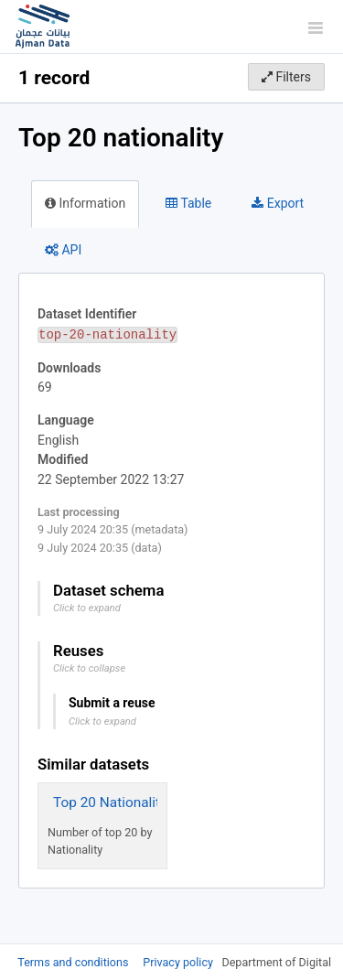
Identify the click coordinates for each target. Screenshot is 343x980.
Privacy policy (179, 962)
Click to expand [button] (87, 608)
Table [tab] (188, 203)
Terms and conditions (74, 962)
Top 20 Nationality (110, 802)
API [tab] (63, 250)
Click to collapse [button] (89, 668)
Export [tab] (278, 203)
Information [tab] (85, 203)
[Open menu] (316, 27)
